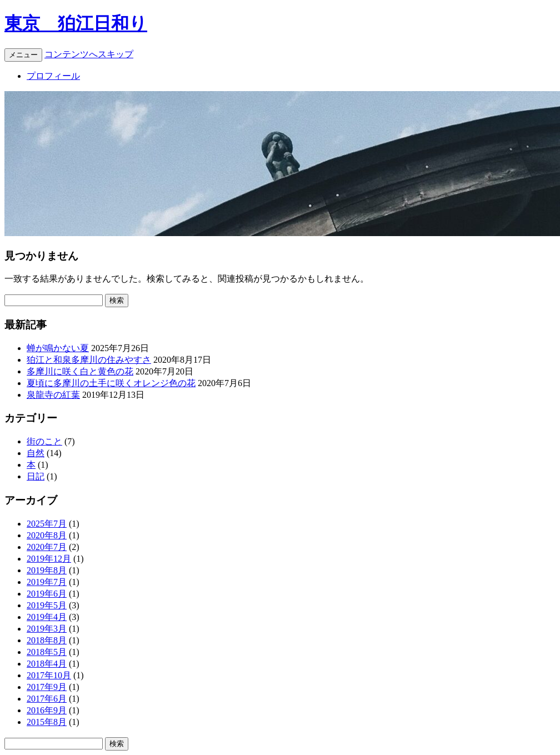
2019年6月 (47, 594)
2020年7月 (47, 547)
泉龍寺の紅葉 (53, 395)
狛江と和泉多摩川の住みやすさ (89, 360)
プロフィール (53, 76)
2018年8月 (47, 640)
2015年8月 (47, 722)
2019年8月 (47, 570)
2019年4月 (47, 617)
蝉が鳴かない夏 (58, 348)
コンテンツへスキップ (89, 54)
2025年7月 (47, 524)
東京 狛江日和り (76, 23)
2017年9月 (47, 687)
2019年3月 (47, 629)
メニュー (23, 55)
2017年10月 (49, 675)
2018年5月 (47, 652)
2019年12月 (49, 559)
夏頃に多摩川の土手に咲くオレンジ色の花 (111, 383)
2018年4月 (47, 664)
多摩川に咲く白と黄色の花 (80, 371)
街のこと (44, 441)
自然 (36, 453)
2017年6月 (47, 699)
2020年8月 (47, 535)
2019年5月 (47, 605)
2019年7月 (47, 582)
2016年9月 (47, 710)
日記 (36, 476)
